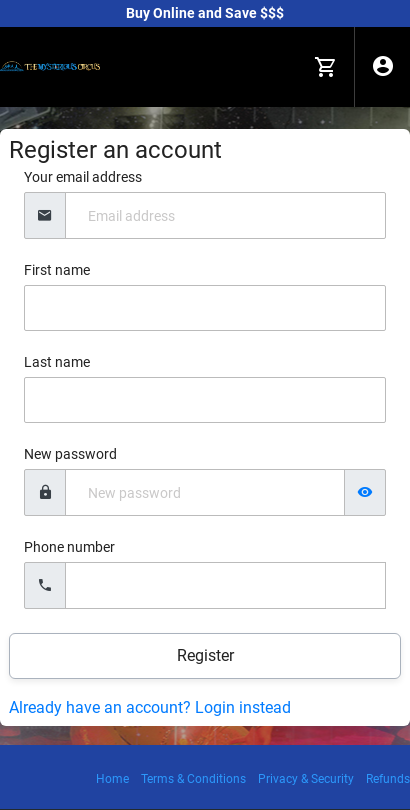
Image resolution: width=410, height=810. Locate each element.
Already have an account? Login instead (150, 707)
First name (57, 270)
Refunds (388, 779)
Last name (57, 362)
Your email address (83, 177)
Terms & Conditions (193, 779)
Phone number (69, 547)
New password (70, 454)
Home (112, 779)
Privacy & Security (306, 779)
